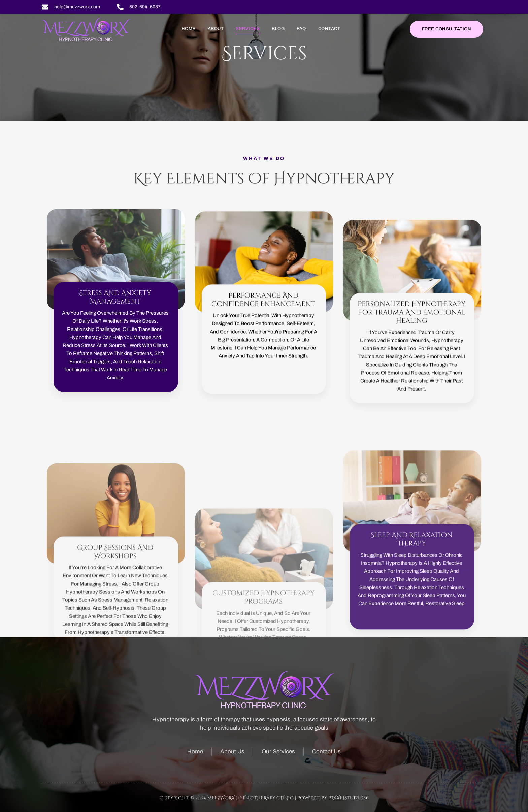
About (216, 29)
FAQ (301, 29)
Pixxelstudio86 (348, 798)
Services (248, 29)
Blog (278, 29)
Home (189, 29)
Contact (329, 29)
